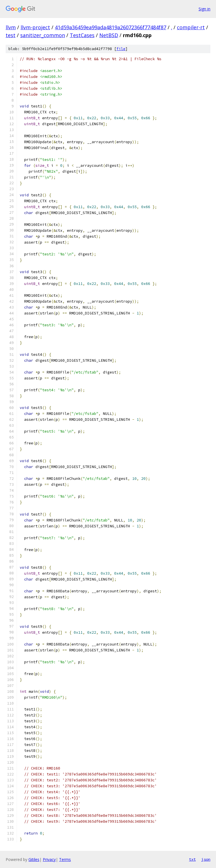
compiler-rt (191, 27)
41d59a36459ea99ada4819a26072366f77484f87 (111, 27)
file (121, 49)
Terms (65, 859)
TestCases (82, 35)
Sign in (204, 9)
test (11, 35)
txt (192, 859)
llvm (11, 27)
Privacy (49, 859)
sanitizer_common (43, 35)
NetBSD (109, 35)
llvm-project (35, 27)
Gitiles (34, 859)
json (206, 859)
